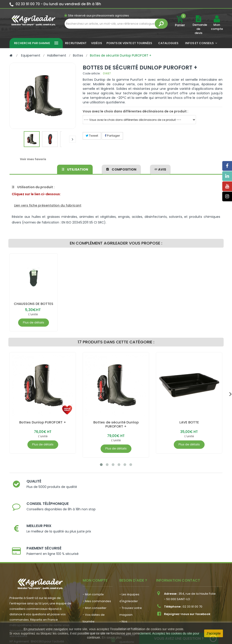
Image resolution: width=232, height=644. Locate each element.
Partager (112, 136)
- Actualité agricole (97, 585)
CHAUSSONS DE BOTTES (34, 304)
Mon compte (217, 27)
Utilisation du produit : (33, 187)
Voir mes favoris (33, 159)
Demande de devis (200, 29)
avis (160, 169)
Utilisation (75, 169)
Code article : (92, 73)
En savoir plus (112, 637)
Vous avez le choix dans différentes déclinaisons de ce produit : (135, 111)
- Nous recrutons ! (96, 591)
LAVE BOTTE (189, 422)
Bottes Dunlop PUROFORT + (43, 422)
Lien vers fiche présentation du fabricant (48, 205)
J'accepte (214, 633)
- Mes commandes (97, 553)
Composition (121, 169)
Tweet (92, 136)
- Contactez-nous (133, 600)
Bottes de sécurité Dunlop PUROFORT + (116, 424)
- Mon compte (93, 546)
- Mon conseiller (95, 560)
